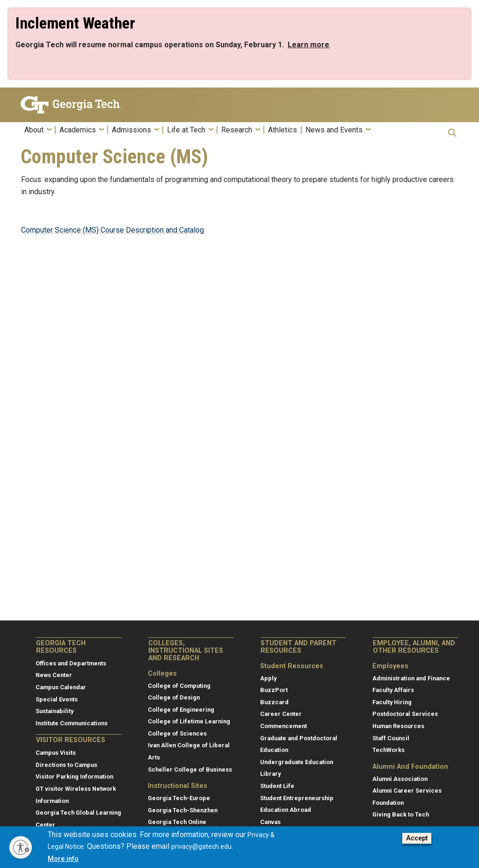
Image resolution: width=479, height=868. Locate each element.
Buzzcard (274, 702)
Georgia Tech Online (177, 822)
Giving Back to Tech (401, 814)
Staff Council (391, 738)
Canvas (270, 822)
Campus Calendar (61, 687)
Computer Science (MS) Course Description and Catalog (112, 230)
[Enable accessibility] (21, 847)
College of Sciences (177, 733)
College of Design (174, 697)
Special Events (57, 699)
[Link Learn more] (308, 45)
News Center (54, 675)
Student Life (277, 786)
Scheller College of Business (190, 770)
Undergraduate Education (297, 762)
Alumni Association (400, 779)
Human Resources (398, 726)
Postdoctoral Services (405, 714)
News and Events (334, 130)
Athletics (283, 130)
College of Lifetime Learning (189, 721)
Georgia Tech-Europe (179, 798)
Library (270, 774)
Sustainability (54, 711)
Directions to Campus (66, 765)
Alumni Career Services (407, 791)
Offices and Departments (71, 663)
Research (237, 130)
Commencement (283, 726)
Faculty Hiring (392, 702)
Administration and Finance (411, 678)
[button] (452, 133)
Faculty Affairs (393, 690)
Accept (417, 839)
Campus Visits (56, 753)
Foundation (388, 803)
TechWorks (388, 750)
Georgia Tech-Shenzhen (183, 810)
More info (63, 860)
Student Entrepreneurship (297, 798)
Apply (268, 678)
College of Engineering (181, 710)
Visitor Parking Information (74, 777)
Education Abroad (286, 810)
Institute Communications (72, 723)
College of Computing (179, 686)
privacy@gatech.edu (201, 847)
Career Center (281, 714)
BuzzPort (274, 690)
